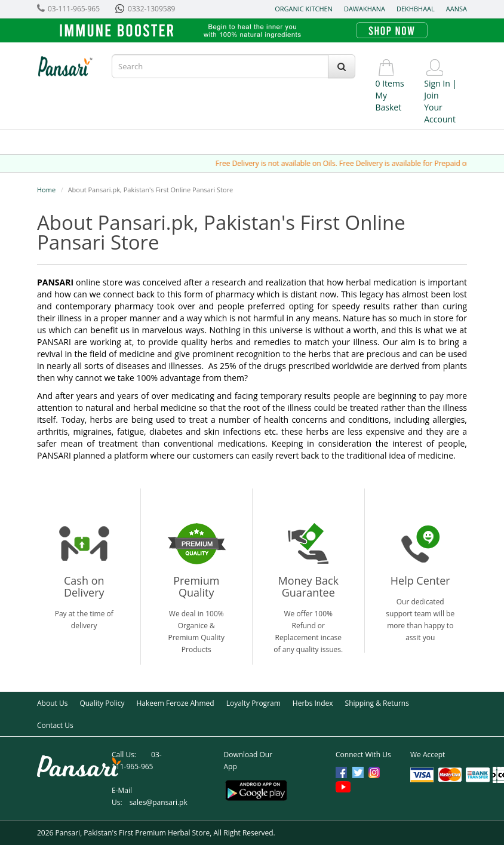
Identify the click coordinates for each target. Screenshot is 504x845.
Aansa (457, 9)
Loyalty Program (253, 703)
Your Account (440, 113)
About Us (52, 703)
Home (46, 190)
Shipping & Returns (377, 703)
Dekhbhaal (416, 9)
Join (431, 95)
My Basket (389, 101)
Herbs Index (313, 703)
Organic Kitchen (304, 9)
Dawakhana (365, 9)
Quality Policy (102, 703)
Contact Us (55, 725)
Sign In (437, 83)
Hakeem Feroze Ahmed (175, 703)
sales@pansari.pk (159, 802)
